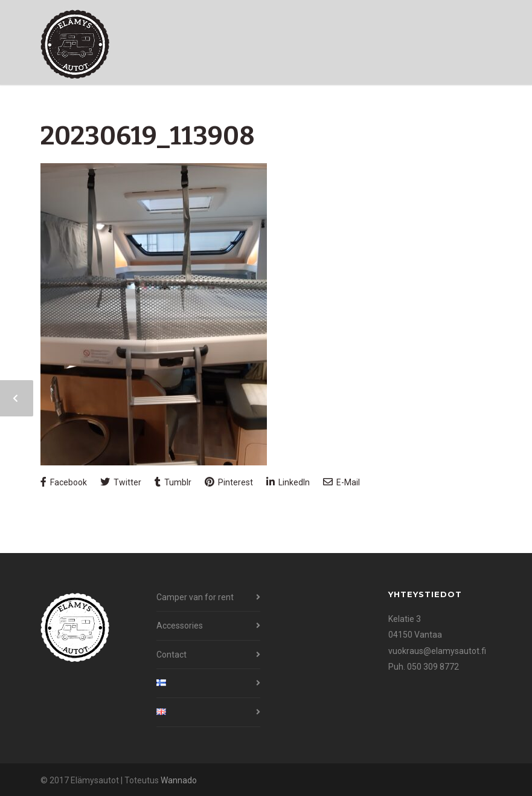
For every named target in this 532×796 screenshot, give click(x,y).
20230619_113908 (148, 136)
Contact (171, 655)
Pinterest (229, 482)
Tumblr (173, 482)
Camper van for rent (195, 597)
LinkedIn (288, 482)
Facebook (64, 482)
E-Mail (341, 482)
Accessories (180, 626)
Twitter (121, 482)
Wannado (179, 780)
